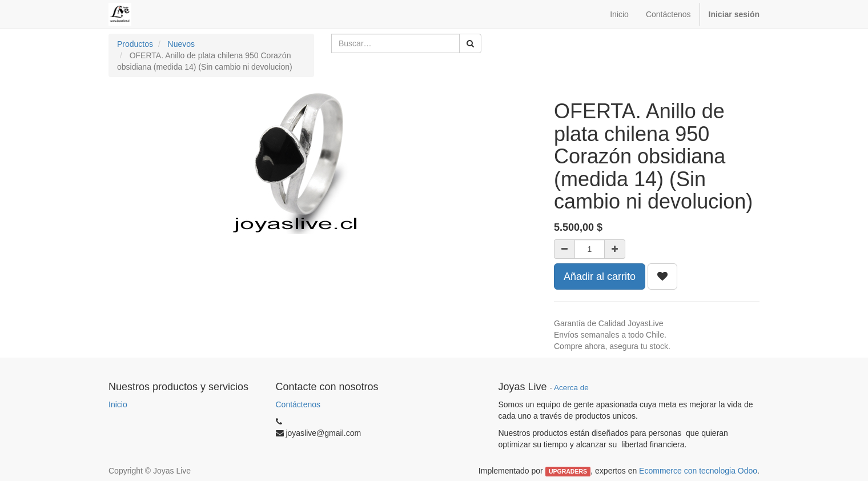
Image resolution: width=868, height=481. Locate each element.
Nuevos (181, 44)
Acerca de (571, 388)
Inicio (118, 404)
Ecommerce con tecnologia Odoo (698, 471)
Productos (135, 44)
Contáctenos (298, 404)
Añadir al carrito (600, 276)
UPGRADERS (568, 471)
